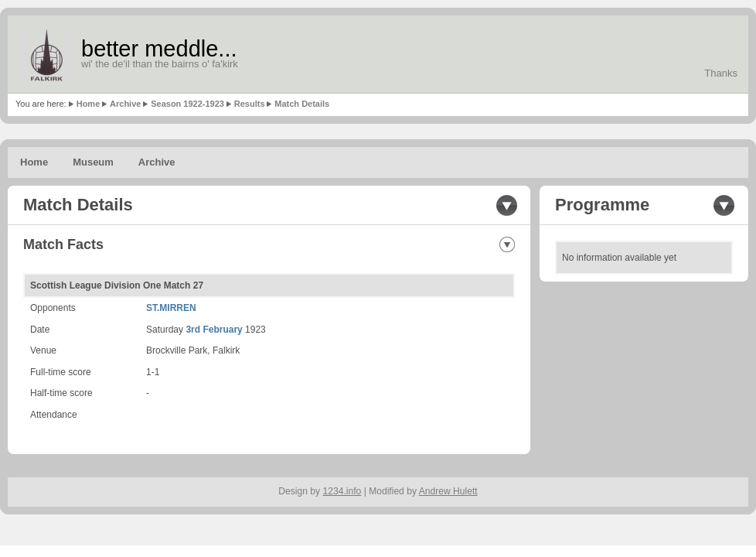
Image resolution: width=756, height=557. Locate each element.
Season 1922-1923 (187, 104)
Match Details (302, 104)
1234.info (342, 491)
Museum (93, 162)
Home (89, 104)
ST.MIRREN (171, 308)
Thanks (721, 73)
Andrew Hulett (448, 491)
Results (250, 104)
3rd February (214, 330)
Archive (125, 104)
